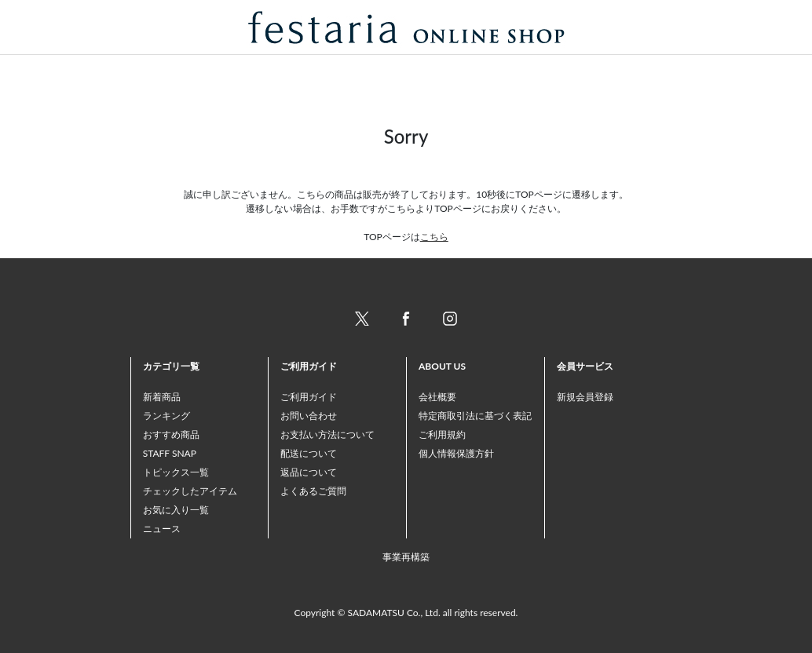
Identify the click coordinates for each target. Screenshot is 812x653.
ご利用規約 (442, 434)
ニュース (162, 529)
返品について (309, 472)
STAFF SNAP (170, 453)
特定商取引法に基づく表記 (475, 416)
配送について (309, 453)
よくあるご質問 (313, 491)
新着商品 (162, 397)
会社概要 (437, 397)
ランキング (166, 416)
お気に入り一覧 (176, 510)
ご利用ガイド (309, 397)
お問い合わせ (309, 416)
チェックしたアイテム (190, 491)
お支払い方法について (327, 434)
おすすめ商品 (171, 434)
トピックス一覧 (176, 472)
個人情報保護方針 (456, 453)
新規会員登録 (585, 397)
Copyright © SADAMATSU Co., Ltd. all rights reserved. (406, 613)
